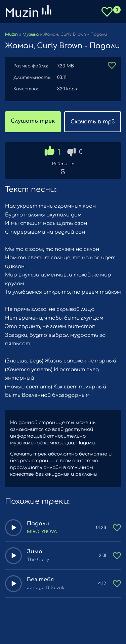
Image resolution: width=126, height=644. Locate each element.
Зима (35, 552)
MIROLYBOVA (42, 532)
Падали (38, 524)
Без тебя (40, 580)
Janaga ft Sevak (46, 588)
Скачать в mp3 (93, 122)
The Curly (38, 560)
